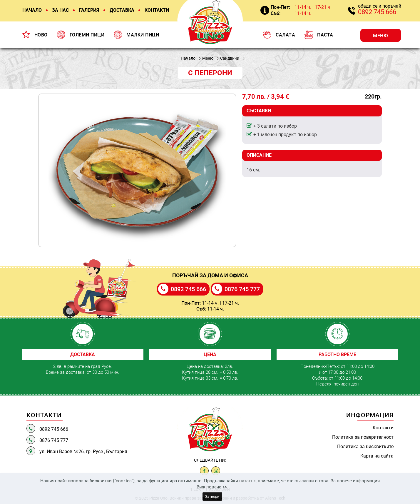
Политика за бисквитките (365, 446)
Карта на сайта (377, 456)
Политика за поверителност (363, 437)
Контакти (383, 428)
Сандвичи (230, 58)
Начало (188, 58)
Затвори (212, 496)
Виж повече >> (212, 487)
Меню (208, 58)
